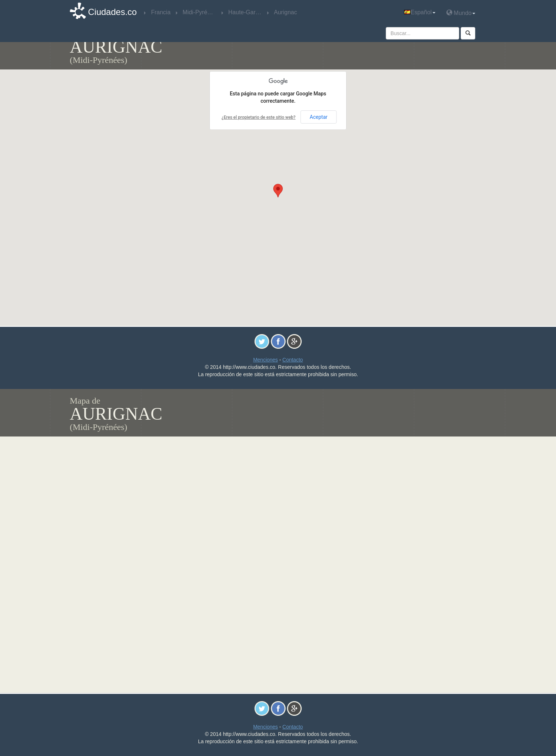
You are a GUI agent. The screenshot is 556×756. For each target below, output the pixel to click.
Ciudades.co (112, 12)
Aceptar (319, 117)
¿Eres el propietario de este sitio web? (258, 117)
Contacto (293, 360)
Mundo (461, 13)
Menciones (266, 360)
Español (420, 12)
